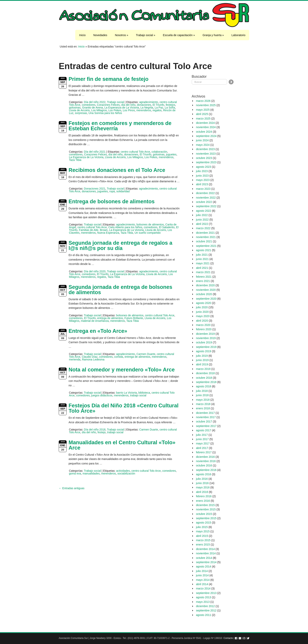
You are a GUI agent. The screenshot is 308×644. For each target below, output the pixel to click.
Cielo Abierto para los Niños (125, 227)
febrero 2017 (204, 452)
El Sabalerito (167, 227)
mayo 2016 (203, 487)
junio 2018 (202, 395)
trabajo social (138, 395)
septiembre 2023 (206, 162)
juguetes (171, 154)
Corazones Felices (108, 105)
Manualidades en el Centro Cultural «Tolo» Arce (122, 445)
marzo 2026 (203, 101)
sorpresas (81, 113)
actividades (123, 471)
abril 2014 (202, 584)
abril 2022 (202, 224)
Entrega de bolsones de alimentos (112, 202)
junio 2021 (202, 259)
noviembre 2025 (206, 105)
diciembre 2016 (205, 457)
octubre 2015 (204, 514)
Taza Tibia (75, 160)
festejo (102, 432)
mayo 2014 (203, 580)
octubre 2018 (204, 378)
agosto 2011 (204, 615)
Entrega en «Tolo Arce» (98, 331)
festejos (170, 105)
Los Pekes (115, 110)
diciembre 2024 (205, 123)
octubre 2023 (204, 158)
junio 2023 (202, 176)
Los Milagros (99, 110)
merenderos (144, 110)
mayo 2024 (203, 145)
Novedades (100, 35)
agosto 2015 (204, 523)
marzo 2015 (203, 540)
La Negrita (147, 108)
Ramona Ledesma (93, 359)
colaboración (159, 152)
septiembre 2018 (206, 382)
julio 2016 (202, 479)
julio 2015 (202, 527)
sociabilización (126, 473)
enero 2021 (203, 281)
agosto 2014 (204, 566)
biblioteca (144, 393)
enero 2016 (203, 501)
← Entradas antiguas (72, 488)
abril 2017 (202, 448)
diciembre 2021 (205, 233)
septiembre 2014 (206, 562)
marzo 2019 (203, 369)
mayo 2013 (203, 602)
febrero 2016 (204, 496)
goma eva (75, 473)
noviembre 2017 (206, 417)
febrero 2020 (204, 329)
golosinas (75, 108)
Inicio (82, 35)
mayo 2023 (203, 180)
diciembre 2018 (205, 373)
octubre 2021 (204, 241)
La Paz (159, 108)
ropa (112, 191)
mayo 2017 (203, 443)
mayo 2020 (203, 316)
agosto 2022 (204, 211)
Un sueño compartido (148, 233)
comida (119, 357)
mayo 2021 (203, 263)
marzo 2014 (203, 588)
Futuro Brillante (134, 318)
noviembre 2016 (206, 461)
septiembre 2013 (206, 593)
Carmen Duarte (146, 354)
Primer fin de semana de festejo (109, 79)
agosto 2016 (204, 474)
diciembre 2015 (205, 505)
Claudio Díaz (90, 357)
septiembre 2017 (206, 426)
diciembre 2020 (205, 285)
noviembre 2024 (206, 127)
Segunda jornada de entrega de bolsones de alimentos (120, 290)
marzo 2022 (203, 228)
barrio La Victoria (126, 393)
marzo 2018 (203, 404)
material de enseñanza (95, 321)
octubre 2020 (204, 294)
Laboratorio (239, 35)
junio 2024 (202, 140)
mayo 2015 (203, 531)
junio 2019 (202, 360)
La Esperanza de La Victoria (122, 108)
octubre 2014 (204, 558)
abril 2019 (202, 364)
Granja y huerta (213, 35)
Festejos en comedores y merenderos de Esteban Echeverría (120, 126)
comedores (88, 105)
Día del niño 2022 (95, 102)
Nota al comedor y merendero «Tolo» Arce (122, 370)
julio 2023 (202, 171)
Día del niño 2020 (95, 271)
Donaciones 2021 (95, 189)
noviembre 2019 (206, 338)
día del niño (128, 105)
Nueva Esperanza (108, 233)
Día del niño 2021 (95, 152)
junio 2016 (202, 483)
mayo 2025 (203, 110)
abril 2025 (202, 114)
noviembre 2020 (206, 290)
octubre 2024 (204, 132)
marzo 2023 (203, 189)
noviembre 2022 (206, 198)
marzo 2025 (203, 119)
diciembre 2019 (205, 334)
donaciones (144, 105)
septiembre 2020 (206, 299)
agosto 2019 (204, 351)
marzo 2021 (203, 272)
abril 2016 (202, 492)
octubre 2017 (204, 421)
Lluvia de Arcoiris (79, 110)
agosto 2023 (204, 167)
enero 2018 (203, 408)
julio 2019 (202, 356)
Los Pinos (129, 110)
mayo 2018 (203, 400)
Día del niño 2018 (95, 430)
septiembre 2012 (206, 610)
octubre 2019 (204, 342)
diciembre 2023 (205, 149)
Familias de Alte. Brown (93, 230)
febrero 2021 (204, 277)
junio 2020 (202, 312)
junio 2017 (202, 439)
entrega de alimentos (110, 318)
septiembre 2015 (206, 518)
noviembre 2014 (206, 553)
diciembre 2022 (205, 193)
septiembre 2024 (206, 136)
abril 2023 (202, 184)
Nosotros (122, 35)
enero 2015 (203, 545)
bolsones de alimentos (150, 224)
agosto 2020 (204, 303)
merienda (75, 359)
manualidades (91, 473)
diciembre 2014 (205, 549)
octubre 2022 (204, 202)
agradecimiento (149, 102)
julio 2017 (202, 435)
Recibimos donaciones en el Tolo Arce (117, 170)
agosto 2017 (204, 430)
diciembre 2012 (205, 606)
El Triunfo (158, 105)
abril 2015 (202, 536)
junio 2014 (202, 575)
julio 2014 (202, 571)
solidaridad (123, 191)
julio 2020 (202, 307)
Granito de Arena (93, 108)
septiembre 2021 (206, 246)
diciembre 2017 (205, 413)
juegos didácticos (102, 395)
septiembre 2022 (206, 206)
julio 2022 (202, 215)
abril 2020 (202, 321)
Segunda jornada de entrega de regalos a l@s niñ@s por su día (120, 246)
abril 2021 (202, 268)
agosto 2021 (204, 250)
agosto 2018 (204, 386)
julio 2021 (202, 255)
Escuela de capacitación (179, 35)
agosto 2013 (204, 597)
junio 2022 (202, 220)
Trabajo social (146, 35)
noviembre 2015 (206, 509)
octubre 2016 (204, 465)
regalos (157, 110)
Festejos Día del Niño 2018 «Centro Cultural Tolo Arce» (124, 408)
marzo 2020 (203, 325)
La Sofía (170, 108)
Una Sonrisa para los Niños (105, 113)
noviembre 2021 (206, 237)
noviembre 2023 (206, 154)
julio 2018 (202, 391)
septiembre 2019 (206, 347)
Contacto (228, 638)
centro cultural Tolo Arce (135, 152)
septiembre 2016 (206, 470)
